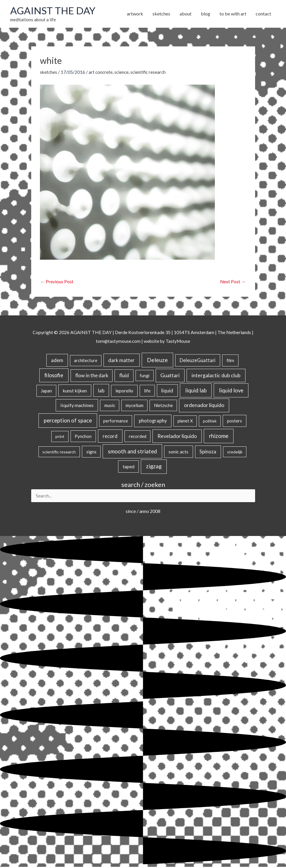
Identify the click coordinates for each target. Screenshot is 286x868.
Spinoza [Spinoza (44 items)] (208, 453)
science (123, 73)
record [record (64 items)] (110, 437)
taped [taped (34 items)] (129, 467)
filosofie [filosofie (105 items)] (54, 376)
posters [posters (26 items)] (235, 422)
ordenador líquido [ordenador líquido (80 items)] (204, 406)
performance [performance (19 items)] (116, 422)
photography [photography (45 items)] (153, 422)
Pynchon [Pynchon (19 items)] (83, 437)
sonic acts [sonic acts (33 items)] (178, 452)
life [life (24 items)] (147, 391)
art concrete (101, 73)
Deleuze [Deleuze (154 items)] (157, 361)
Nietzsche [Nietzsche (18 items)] (163, 406)
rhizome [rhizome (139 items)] (219, 437)
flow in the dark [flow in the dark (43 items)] (92, 376)
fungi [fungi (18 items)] (144, 376)
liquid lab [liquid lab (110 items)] (196, 391)
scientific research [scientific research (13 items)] (59, 453)
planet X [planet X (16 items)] (185, 422)
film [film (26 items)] (230, 361)
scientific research (150, 73)
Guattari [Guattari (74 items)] (170, 376)
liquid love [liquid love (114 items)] (231, 391)
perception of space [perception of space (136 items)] (68, 421)
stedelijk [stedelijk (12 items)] (235, 453)
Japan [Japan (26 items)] (46, 391)
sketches (49, 73)
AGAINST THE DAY (54, 11)
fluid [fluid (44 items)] (124, 376)
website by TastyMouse (167, 342)
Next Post (233, 282)
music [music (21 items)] (110, 406)
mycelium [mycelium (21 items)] (135, 406)
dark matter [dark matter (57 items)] (121, 361)
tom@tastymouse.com (117, 342)
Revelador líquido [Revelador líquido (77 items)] (177, 437)
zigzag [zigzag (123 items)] (154, 467)
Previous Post (57, 282)
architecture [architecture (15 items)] (86, 361)
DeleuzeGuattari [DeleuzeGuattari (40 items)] (198, 361)
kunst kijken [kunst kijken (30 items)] (75, 391)
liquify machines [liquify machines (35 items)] (77, 406)
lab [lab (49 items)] (101, 391)
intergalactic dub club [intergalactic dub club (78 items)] (216, 376)
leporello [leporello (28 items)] (124, 391)
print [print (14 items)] (60, 437)
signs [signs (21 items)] (91, 453)
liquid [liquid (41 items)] (167, 391)
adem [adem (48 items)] (57, 361)
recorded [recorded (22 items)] (138, 437)
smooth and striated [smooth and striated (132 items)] (132, 452)
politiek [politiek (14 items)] (210, 422)
